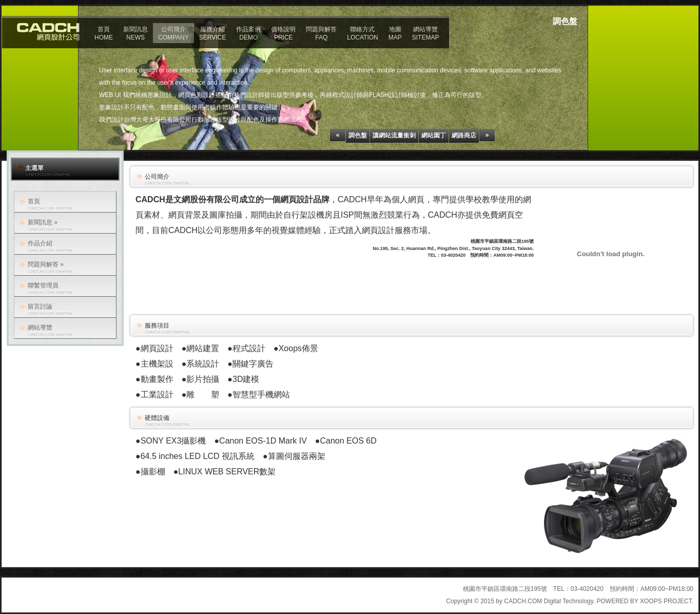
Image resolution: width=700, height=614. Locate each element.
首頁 (34, 201)
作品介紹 (40, 243)
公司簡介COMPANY (173, 33)
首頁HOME (104, 33)
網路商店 (464, 136)
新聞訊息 (43, 222)
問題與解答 (46, 264)
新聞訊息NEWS (135, 33)
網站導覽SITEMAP (426, 33)
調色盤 (358, 136)
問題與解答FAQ (321, 33)
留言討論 (40, 306)
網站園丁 (434, 136)
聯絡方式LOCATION (362, 33)
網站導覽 (40, 328)
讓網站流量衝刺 (394, 136)
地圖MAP (395, 33)
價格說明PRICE (283, 33)
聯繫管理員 (43, 285)
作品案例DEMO (248, 33)
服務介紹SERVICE (212, 33)
